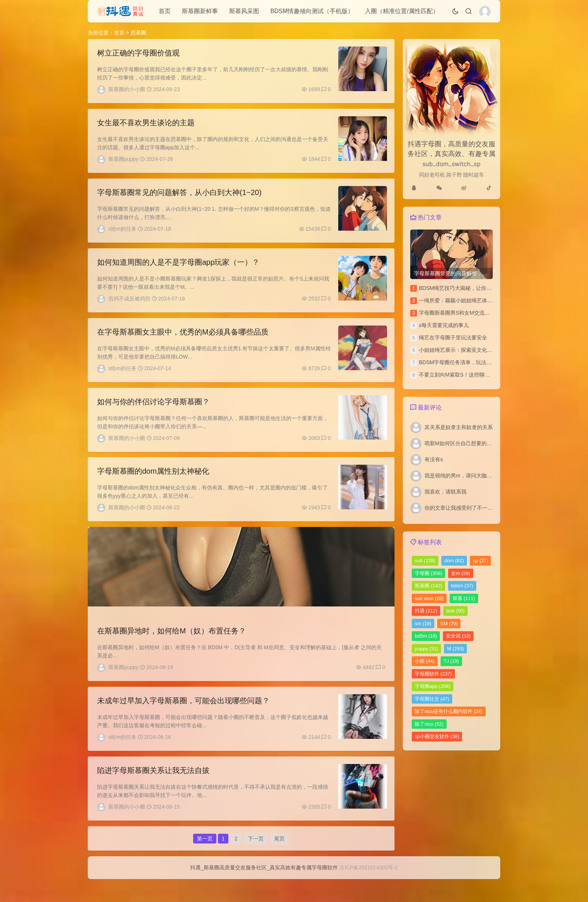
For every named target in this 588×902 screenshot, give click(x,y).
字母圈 (428, 573)
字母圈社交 (432, 699)
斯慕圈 (428, 586)
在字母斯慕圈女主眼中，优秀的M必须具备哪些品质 (183, 339)
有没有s (434, 459)
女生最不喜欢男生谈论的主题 (146, 125)
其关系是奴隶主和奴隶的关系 (459, 427)
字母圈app (433, 686)
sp (480, 561)
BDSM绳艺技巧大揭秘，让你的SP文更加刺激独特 (477, 288)
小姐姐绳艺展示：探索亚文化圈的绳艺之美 (469, 350)
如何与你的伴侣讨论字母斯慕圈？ (153, 411)
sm (423, 624)
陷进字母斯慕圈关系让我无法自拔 (153, 788)
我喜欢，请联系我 (445, 492)
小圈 (425, 661)
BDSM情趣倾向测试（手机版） (312, 11)
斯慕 (464, 598)
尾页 (279, 858)
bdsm (462, 586)
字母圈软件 (433, 674)
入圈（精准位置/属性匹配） (402, 11)
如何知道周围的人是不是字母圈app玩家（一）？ (178, 268)
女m (461, 573)
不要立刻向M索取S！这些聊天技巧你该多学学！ (475, 375)
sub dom (429, 598)
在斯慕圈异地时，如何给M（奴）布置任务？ (172, 644)
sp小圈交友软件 (437, 736)
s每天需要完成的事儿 (444, 325)
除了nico (429, 724)
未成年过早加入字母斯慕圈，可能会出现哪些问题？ (183, 716)
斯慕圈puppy (123, 161)
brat (455, 611)
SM (449, 624)
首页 (165, 11)
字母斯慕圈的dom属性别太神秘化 (153, 483)
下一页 (256, 858)
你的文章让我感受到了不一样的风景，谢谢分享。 (482, 508)
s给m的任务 (122, 233)
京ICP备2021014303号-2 (369, 890)
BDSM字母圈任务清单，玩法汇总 (458, 362)
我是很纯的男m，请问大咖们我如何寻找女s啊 (478, 476)
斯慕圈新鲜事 (200, 11)
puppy (426, 649)
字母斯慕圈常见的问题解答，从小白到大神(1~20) (179, 196)
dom (454, 561)
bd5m (426, 636)
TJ (451, 661)
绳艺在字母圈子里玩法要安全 (453, 338)
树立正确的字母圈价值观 (138, 53)
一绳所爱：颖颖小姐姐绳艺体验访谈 (461, 300)
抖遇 (426, 611)
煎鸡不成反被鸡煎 (129, 304)
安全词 (458, 636)
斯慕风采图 (244, 11)
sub (425, 561)
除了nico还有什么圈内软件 (449, 711)
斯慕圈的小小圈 (127, 89)
